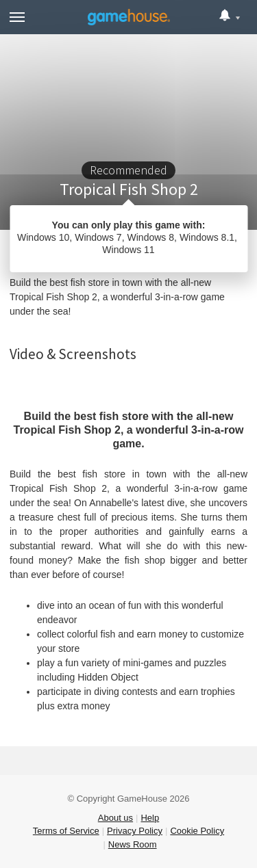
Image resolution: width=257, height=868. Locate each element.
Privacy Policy (135, 831)
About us (115, 818)
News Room (133, 844)
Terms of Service (66, 831)
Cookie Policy (197, 831)
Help (150, 818)
